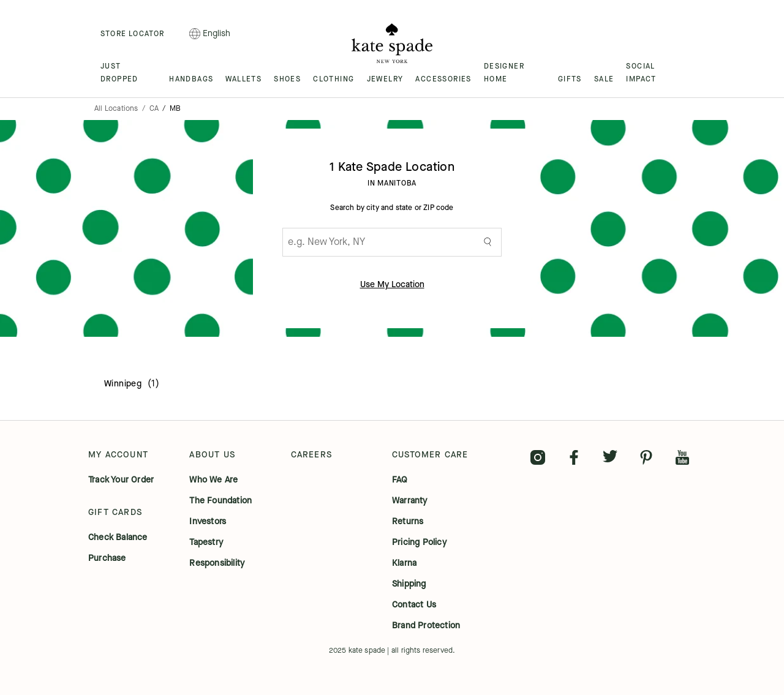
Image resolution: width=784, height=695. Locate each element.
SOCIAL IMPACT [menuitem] (641, 73)
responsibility (217, 563)
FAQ (400, 480)
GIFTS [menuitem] (570, 79)
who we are (213, 480)
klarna (404, 563)
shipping (409, 584)
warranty (410, 501)
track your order (121, 480)
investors (208, 522)
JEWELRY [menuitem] (385, 79)
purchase (107, 558)
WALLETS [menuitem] (243, 79)
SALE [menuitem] (604, 79)
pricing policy (419, 543)
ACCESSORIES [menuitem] (443, 79)
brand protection (426, 626)
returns (408, 522)
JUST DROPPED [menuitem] (119, 73)
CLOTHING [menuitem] (334, 79)
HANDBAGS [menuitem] (191, 79)
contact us (414, 605)
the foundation (221, 501)
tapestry (206, 543)
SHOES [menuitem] (287, 79)
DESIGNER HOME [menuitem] (504, 73)
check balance (118, 538)
